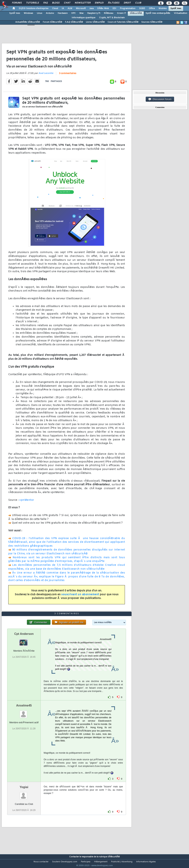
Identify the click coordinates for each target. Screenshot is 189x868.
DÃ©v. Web (103, 8)
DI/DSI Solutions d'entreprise (34, 8)
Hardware (63, 13)
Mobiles (163, 8)
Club (138, 3)
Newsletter (83, 3)
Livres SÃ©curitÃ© (95, 22)
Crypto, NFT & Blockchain (112, 18)
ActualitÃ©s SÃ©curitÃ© (28, 22)
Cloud (55, 8)
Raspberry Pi (94, 13)
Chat (67, 3)
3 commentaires (68, 76)
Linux (40, 13)
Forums (17, 3)
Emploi (99, 3)
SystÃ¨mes (176, 8)
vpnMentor (27, 502)
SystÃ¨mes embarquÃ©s (158, 13)
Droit (127, 3)
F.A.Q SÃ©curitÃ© (74, 22)
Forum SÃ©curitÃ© (52, 22)
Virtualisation (181, 13)
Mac (82, 13)
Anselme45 (24, 712)
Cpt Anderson (24, 641)
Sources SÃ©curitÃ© (152, 22)
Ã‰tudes (114, 3)
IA (63, 8)
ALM (70, 8)
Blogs (56, 3)
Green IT (121, 13)
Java (91, 8)
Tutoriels (33, 3)
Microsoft (81, 8)
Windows (28, 13)
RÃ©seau (109, 13)
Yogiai (24, 794)
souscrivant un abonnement (80, 597)
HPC (73, 13)
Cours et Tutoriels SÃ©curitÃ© (123, 22)
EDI (114, 8)
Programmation (128, 8)
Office (152, 8)
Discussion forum (160, 99)
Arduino (50, 13)
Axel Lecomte (46, 76)
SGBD (142, 8)
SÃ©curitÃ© (136, 13)
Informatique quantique (84, 18)
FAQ (45, 3)
